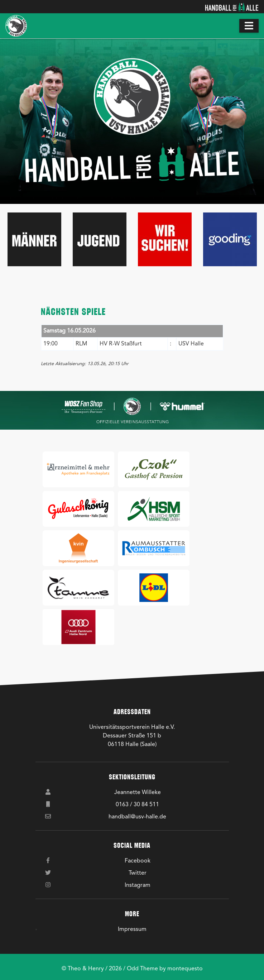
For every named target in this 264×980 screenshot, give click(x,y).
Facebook (138, 861)
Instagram (138, 885)
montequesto (185, 969)
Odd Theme (142, 969)
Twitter (138, 873)
